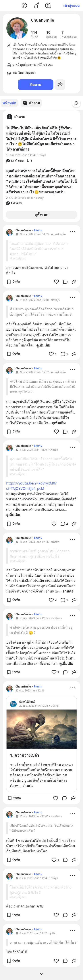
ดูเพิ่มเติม (43, 345)
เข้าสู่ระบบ (71, 6)
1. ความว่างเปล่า (24, 755)
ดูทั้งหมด (41, 214)
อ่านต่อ (68, 591)
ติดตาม (36, 85)
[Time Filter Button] (76, 103)
